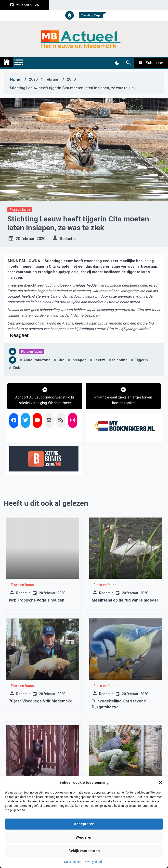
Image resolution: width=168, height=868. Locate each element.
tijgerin (141, 360)
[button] (161, 783)
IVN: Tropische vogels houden (37, 600)
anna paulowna (37, 360)
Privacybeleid (93, 862)
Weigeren (84, 837)
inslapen (79, 360)
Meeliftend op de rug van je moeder (125, 600)
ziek (16, 368)
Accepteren (84, 824)
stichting (120, 360)
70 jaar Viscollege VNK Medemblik (40, 701)
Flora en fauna (20, 210)
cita (61, 360)
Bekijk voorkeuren (84, 851)
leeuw (99, 360)
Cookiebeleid (73, 862)
